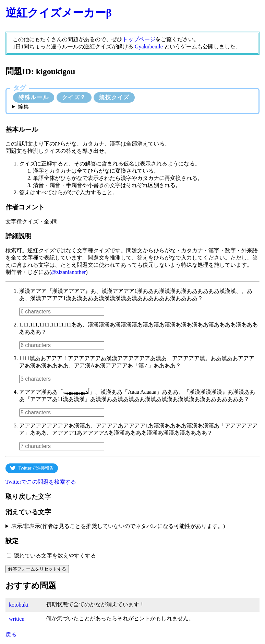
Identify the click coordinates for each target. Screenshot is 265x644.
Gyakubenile (149, 47)
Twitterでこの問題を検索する (41, 482)
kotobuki (19, 605)
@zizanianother (68, 272)
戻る (11, 635)
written (17, 619)
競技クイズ (114, 97)
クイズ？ (74, 97)
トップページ (139, 39)
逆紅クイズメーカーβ (59, 13)
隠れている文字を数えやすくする (55, 556)
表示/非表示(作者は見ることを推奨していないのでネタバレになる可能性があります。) (118, 526)
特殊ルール (34, 97)
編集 (23, 107)
